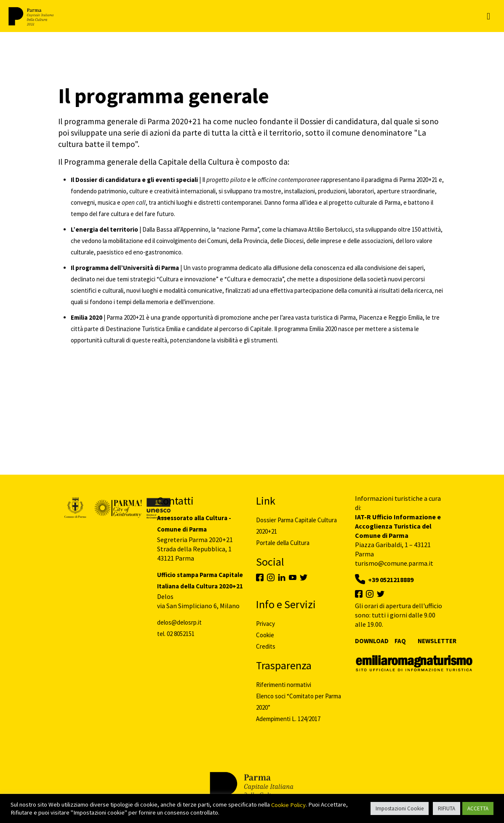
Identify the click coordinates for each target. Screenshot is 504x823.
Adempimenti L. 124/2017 (288, 719)
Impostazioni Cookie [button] (400, 808)
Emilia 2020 (87, 317)
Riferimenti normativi (284, 685)
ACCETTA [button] (478, 808)
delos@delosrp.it (179, 622)
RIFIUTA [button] (447, 808)
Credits (266, 646)
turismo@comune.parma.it (394, 563)
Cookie (265, 635)
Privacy (265, 624)
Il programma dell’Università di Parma (125, 268)
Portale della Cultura (283, 543)
